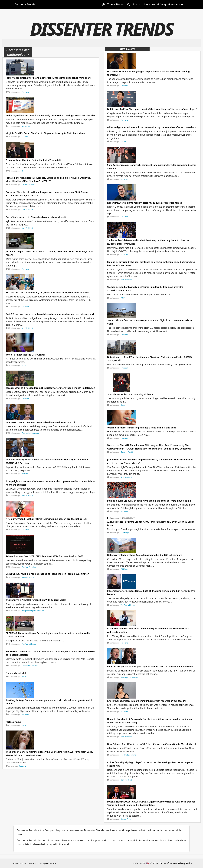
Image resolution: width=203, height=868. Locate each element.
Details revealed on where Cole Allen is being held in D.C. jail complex (144, 555)
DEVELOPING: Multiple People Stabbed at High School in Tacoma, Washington (47, 574)
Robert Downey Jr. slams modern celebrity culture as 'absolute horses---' (146, 203)
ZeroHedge (125, 533)
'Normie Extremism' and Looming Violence (130, 394)
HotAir (24, 365)
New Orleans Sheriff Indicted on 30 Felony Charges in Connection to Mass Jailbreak (152, 744)
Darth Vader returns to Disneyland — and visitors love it (36, 217)
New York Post (27, 210)
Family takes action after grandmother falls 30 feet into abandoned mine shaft (48, 78)
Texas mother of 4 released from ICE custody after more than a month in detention (50, 388)
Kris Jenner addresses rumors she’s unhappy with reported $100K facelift (146, 701)
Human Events (126, 819)
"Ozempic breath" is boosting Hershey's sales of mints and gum (141, 428)
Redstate (25, 474)
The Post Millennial (29, 644)
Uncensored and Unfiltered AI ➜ (18, 52)
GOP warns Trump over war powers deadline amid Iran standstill (41, 422)
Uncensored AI (19, 863)
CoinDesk (124, 86)
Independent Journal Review (33, 611)
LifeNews (25, 137)
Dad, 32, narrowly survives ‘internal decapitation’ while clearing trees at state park (50, 314)
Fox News (25, 92)
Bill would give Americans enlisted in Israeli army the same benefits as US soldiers (151, 127)
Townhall (124, 368)
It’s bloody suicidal (16, 673)
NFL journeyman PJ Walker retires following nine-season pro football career (46, 519)
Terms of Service (168, 863)
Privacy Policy (185, 863)
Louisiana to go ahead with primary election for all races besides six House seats (151, 667)
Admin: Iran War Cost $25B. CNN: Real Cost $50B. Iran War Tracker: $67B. (45, 556)
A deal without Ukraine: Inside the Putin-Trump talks (34, 160)
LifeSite (124, 141)
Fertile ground (13, 722)
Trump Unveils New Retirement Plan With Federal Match (36, 600)
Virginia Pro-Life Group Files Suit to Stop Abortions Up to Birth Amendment (46, 133)
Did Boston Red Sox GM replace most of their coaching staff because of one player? (152, 109)
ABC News (26, 126)
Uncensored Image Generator (42, 863)
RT (23, 171)
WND (24, 677)
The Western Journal (30, 666)
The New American (29, 567)
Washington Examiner (30, 433)
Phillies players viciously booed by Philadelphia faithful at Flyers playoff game (149, 501)
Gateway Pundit (28, 185)
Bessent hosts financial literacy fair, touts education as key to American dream (48, 292)
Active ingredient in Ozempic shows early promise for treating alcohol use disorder (50, 115)
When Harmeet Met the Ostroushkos (26, 355)
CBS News (26, 399)
